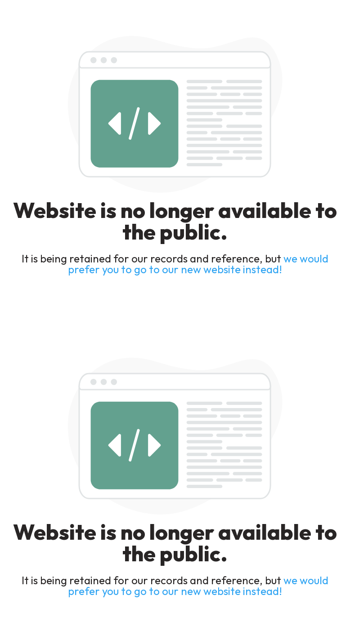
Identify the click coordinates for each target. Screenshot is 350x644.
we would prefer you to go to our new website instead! (198, 264)
